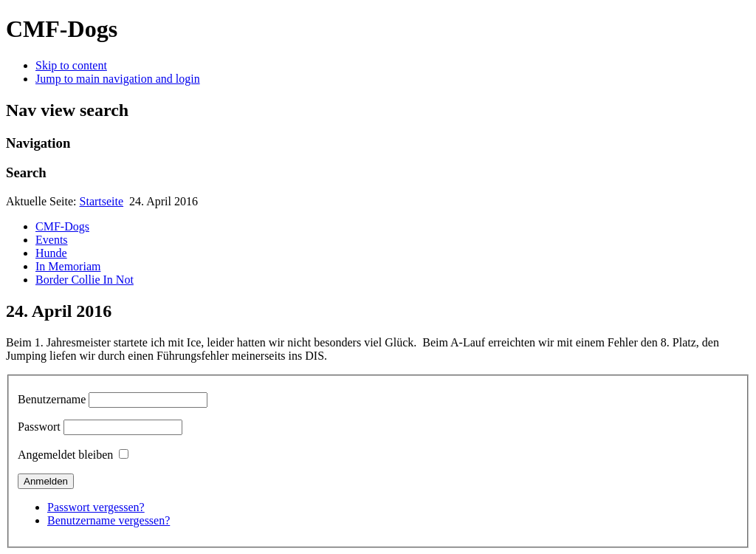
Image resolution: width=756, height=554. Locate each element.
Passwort (39, 427)
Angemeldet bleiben (65, 455)
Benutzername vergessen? (109, 520)
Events (52, 240)
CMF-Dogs (62, 226)
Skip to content (71, 65)
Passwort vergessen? (96, 507)
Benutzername (52, 399)
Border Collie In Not (85, 280)
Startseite (102, 201)
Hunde (51, 253)
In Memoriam (68, 266)
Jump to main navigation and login (118, 79)
